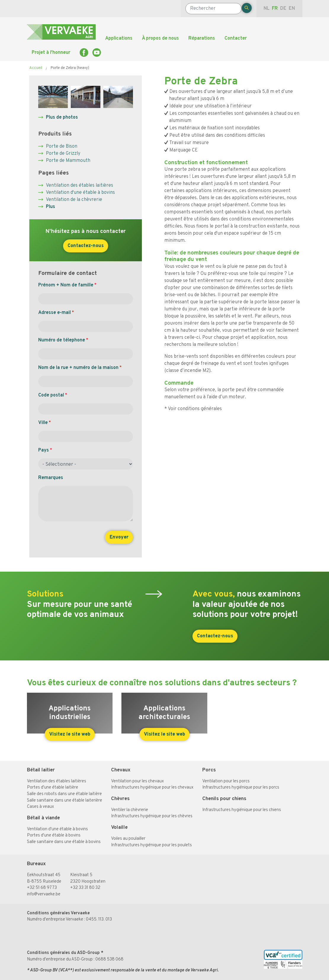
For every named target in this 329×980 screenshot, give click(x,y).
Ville (43, 423)
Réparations (202, 38)
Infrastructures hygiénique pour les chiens (242, 810)
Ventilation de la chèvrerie (74, 200)
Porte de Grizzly (63, 154)
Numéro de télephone (62, 340)
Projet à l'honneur (51, 53)
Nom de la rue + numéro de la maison (78, 368)
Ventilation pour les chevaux (137, 781)
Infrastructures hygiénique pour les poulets (151, 845)
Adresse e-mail (54, 313)
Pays (44, 450)
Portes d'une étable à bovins (54, 835)
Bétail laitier (41, 770)
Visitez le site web (70, 734)
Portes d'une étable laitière (53, 788)
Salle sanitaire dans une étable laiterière (65, 801)
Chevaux (121, 770)
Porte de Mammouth (68, 161)
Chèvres (120, 799)
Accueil (36, 68)
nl (267, 9)
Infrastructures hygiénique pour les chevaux (152, 788)
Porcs (209, 770)
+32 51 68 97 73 (42, 888)
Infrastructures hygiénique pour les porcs (241, 788)
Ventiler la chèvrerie (130, 810)
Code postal (51, 395)
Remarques (51, 478)
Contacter (236, 38)
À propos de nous (160, 38)
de (283, 9)
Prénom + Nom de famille (66, 285)
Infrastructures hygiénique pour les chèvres (152, 816)
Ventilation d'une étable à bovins (80, 193)
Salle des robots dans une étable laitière (64, 794)
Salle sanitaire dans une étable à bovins (64, 842)
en (292, 9)
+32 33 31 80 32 (85, 888)
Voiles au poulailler (128, 839)
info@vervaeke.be (44, 894)
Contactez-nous (86, 246)
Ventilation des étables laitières (80, 186)
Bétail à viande (43, 818)
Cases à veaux (40, 807)
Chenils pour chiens (224, 799)
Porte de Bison (62, 146)
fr (275, 9)
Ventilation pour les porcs (226, 781)
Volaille (119, 827)
